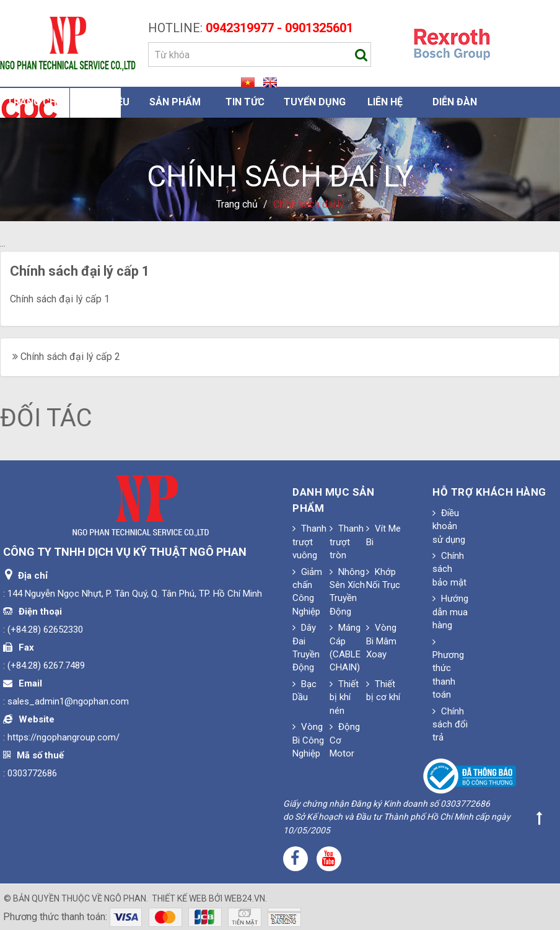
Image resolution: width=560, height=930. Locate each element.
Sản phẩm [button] (175, 102)
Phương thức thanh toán (448, 669)
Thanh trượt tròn (347, 542)
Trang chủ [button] (35, 102)
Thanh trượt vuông (309, 542)
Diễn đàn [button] (455, 102)
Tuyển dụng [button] (315, 102)
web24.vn (245, 898)
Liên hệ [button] (385, 102)
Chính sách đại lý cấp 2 (70, 357)
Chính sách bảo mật (449, 569)
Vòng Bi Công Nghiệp (308, 740)
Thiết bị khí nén (344, 697)
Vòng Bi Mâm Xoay (381, 641)
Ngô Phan (125, 898)
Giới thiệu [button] (105, 102)
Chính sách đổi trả (450, 725)
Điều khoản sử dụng (449, 526)
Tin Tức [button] (245, 102)
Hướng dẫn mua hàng (450, 612)
